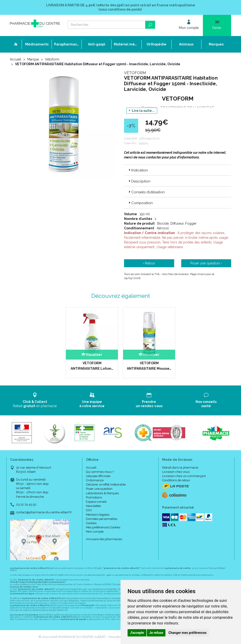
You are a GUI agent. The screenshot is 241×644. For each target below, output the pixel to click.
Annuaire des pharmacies (104, 539)
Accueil (16, 59)
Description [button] (139, 181)
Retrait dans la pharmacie (180, 468)
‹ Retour (149, 263)
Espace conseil (96, 502)
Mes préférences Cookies (103, 527)
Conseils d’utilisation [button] (146, 192)
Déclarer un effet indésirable (106, 484)
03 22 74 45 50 (26, 504)
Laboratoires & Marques (102, 493)
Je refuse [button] (156, 633)
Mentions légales (98, 515)
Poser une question (99, 489)
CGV (89, 510)
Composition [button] (140, 203)
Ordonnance (95, 480)
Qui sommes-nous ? (100, 472)
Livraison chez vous (176, 472)
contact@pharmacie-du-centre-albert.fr (44, 512)
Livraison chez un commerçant (184, 476)
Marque (33, 59)
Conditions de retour (176, 480)
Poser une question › (206, 263)
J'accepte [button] (137, 633)
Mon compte (95, 532)
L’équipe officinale (98, 476)
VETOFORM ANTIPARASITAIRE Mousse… (149, 366)
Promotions (94, 497)
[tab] (178, 170)
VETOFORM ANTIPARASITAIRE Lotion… (92, 366)
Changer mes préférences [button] (188, 633)
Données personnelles (102, 519)
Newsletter (94, 506)
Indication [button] (138, 170)
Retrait (35, 400)
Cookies (91, 523)
